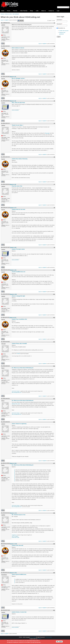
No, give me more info (36, 643)
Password (59, 24)
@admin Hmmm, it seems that (19, 612)
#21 (54, 610)
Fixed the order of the (17, 186)
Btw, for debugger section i (18, 78)
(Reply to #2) (13, 77)
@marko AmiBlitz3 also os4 (18, 272)
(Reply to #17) (13, 513)
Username (60, 20)
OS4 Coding (33, 637)
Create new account (64, 31)
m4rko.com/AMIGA (15, 110)
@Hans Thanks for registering (19, 424)
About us (44, 11)
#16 (54, 422)
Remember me (61, 28)
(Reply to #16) (13, 463)
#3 (54, 77)
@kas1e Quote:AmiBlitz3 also (19, 574)
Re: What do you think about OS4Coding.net (23, 368)
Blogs (32, 11)
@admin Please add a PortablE (19, 343)
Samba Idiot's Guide (15, 537)
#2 (54, 46)
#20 (54, 573)
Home (3, 11)
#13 (54, 342)
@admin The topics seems (18, 249)
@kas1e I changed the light (18, 296)
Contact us (51, 11)
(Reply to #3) (13, 101)
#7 (54, 184)
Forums (2, 14)
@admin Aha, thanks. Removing (20, 159)
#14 (54, 366)
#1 (54, 23)
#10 (54, 270)
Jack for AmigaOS (15, 536)
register (7, 20)
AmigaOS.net (14, 535)
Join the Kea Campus (16, 391)
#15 (54, 399)
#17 (54, 463)
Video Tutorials (24, 11)
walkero (40, 639)
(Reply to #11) (13, 318)
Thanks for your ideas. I (17, 125)
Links (37, 11)
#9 (54, 247)
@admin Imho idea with (17, 545)
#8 (54, 208)
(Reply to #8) (13, 247)
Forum (9, 11)
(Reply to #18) (13, 544)
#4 (54, 101)
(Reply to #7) (13, 208)
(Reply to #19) (13, 573)
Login (58, 11)
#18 (54, 513)
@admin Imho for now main (18, 209)
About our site (8, 14)
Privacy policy (49, 637)
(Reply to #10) (13, 294)
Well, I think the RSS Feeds (18, 103)
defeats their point (16, 404)
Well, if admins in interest (18, 48)
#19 (54, 544)
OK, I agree (59, 642)
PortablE (18, 354)
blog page (47, 133)
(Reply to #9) (13, 270)
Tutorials (15, 11)
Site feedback (16, 14)
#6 (54, 157)
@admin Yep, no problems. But (19, 319)
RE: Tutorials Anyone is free (19, 515)
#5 (54, 123)
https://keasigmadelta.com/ (17, 392)
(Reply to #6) (13, 184)
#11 (54, 294)
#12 (54, 318)
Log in (2, 20)
